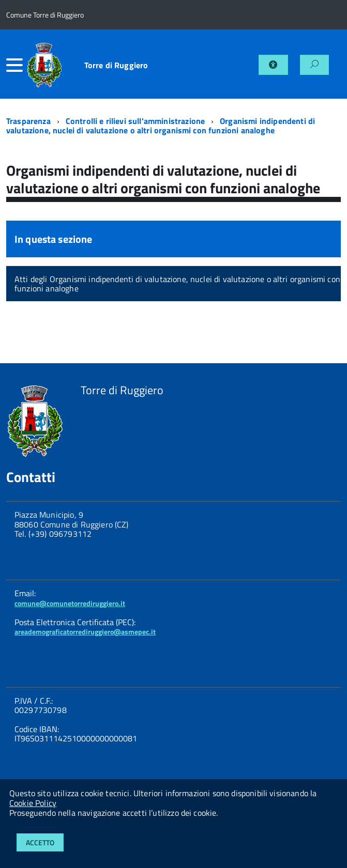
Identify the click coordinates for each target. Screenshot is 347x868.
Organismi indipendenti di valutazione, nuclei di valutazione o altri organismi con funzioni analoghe (161, 126)
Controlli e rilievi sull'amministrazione (135, 121)
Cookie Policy (33, 803)
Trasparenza (28, 121)
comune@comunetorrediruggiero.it (70, 603)
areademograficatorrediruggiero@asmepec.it (85, 632)
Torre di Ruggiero (116, 65)
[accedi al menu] (16, 65)
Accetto (40, 842)
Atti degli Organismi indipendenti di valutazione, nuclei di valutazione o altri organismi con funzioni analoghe (177, 284)
